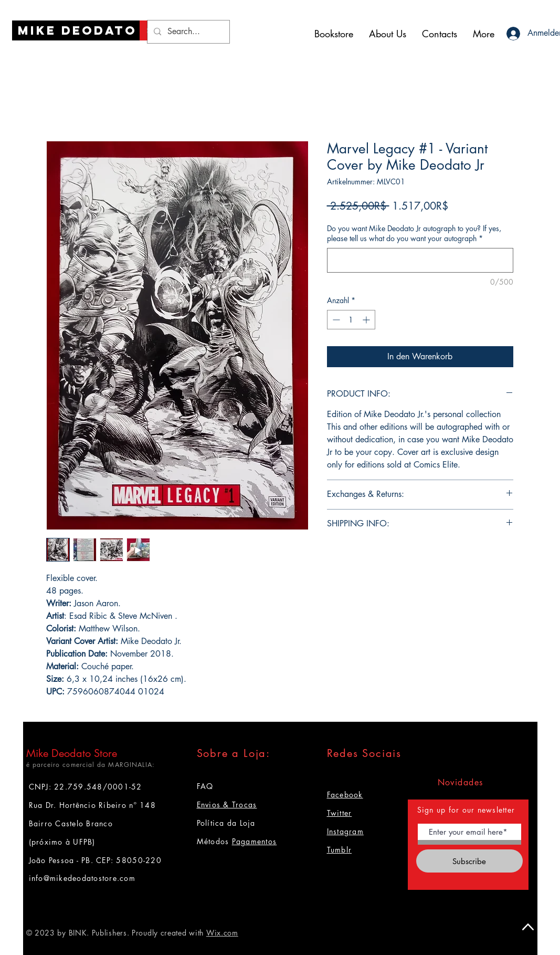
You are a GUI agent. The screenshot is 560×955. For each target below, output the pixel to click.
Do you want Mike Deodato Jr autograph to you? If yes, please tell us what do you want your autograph (414, 233)
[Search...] (187, 32)
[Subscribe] (469, 861)
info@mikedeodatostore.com (82, 878)
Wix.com (222, 933)
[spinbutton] (351, 320)
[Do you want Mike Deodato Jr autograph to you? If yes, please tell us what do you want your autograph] (420, 260)
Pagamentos (255, 841)
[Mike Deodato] (77, 30)
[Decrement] (335, 320)
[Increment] (367, 320)
